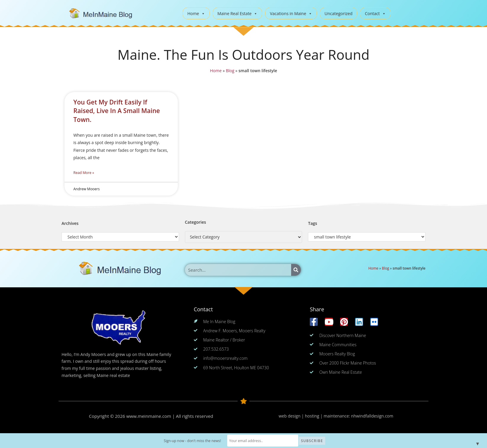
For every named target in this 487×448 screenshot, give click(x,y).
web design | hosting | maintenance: (315, 416)
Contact (375, 13)
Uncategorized (338, 13)
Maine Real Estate (238, 13)
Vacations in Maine (291, 13)
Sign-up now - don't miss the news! (192, 441)
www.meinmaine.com (149, 416)
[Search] (296, 270)
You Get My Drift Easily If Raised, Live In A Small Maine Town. (117, 111)
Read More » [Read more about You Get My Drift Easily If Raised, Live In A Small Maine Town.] (84, 173)
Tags (313, 223)
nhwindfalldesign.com (372, 416)
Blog (230, 71)
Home (196, 13)
